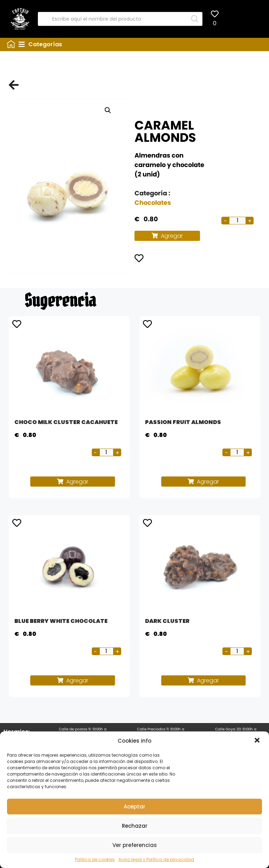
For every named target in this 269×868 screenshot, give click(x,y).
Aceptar (134, 807)
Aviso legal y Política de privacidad (156, 859)
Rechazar (135, 826)
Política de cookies (95, 859)
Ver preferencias (135, 845)
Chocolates (153, 203)
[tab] (141, 44)
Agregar (172, 236)
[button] (258, 741)
